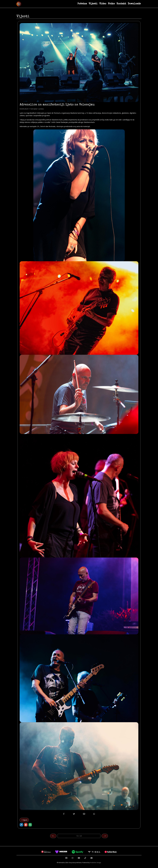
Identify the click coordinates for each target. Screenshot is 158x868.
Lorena (41, 109)
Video (103, 4)
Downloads (134, 4)
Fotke (111, 4)
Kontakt (121, 4)
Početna (82, 4)
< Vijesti (24, 820)
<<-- (53, 836)
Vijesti (93, 4)
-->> (105, 836)
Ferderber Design (95, 863)
